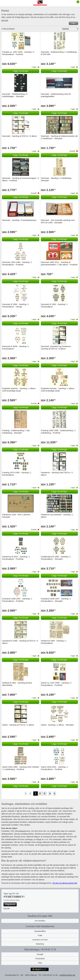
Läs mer (5, 20)
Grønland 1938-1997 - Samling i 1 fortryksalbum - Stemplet (56, 600)
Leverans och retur (40, 940)
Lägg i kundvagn (21, 71)
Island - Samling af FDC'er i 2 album (18, 725)
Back (30, 794)
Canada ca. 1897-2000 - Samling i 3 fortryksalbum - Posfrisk (18, 53)
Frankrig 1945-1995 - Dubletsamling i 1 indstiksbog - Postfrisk (58, 432)
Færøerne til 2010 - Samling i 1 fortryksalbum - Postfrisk (16, 558)
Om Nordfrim (40, 921)
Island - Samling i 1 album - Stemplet (57, 725)
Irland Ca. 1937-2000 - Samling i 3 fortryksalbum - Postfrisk (56, 684)
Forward (50, 794)
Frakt (40, 935)
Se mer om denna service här (65, 883)
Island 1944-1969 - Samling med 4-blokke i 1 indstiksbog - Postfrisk (21, 768)
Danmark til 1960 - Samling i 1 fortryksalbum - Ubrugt (16, 305)
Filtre (73, 23)
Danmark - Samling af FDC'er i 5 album (20, 136)
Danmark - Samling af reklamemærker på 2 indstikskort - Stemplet (59, 137)
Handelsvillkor (40, 931)
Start (26, 794)
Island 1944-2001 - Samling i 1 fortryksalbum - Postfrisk (55, 768)
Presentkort (40, 959)
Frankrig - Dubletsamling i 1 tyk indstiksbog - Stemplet (16, 432)
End (55, 794)
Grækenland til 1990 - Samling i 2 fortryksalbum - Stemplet (56, 558)
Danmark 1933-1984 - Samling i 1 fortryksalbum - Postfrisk (17, 263)
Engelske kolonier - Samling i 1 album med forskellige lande (19, 390)
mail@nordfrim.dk (67, 975)
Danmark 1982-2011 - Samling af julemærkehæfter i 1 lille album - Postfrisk (59, 263)
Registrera (10, 904)
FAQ (40, 963)
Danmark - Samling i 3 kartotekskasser (19, 220)
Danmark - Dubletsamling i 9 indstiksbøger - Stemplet (15, 95)
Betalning (40, 944)
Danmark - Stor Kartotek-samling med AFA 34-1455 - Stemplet (58, 221)
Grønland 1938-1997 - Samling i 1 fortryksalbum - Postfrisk (17, 600)
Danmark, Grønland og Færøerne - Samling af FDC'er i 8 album (57, 347)
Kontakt (40, 954)
